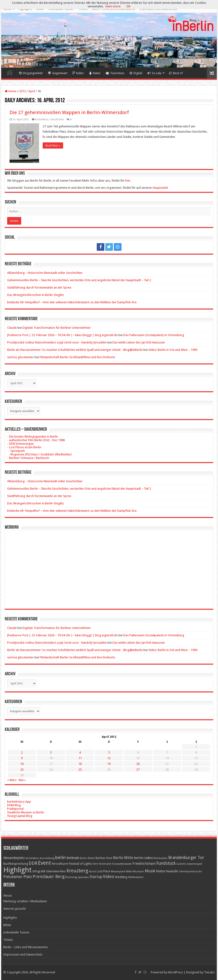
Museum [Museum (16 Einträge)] (139, 871)
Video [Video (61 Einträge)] (109, 876)
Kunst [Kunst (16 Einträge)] (92, 871)
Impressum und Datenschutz (159, 9)
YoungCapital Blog (20, 816)
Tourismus (115, 73)
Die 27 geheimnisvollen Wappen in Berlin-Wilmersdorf (69, 112)
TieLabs (209, 972)
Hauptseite (160, 188)
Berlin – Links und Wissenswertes (114, 9)
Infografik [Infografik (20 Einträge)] (39, 871)
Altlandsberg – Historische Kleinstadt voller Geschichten (45, 273)
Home (10, 72)
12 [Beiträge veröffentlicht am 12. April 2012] (109, 758)
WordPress (175, 972)
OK (128, 6)
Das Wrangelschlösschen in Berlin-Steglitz (35, 295)
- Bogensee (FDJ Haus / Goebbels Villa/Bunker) (39, 454)
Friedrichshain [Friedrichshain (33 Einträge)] (144, 864)
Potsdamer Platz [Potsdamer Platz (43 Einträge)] (18, 877)
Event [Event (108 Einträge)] (45, 863)
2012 (22, 91)
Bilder (40, 9)
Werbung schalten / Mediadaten (25, 901)
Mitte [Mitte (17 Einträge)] (129, 871)
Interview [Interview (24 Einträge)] (53, 871)
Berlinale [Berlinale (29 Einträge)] (73, 858)
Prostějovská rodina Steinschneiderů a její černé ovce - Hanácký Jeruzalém (57, 342)
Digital (136, 73)
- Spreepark (16, 451)
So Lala (155, 73)
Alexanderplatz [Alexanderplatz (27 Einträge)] (14, 858)
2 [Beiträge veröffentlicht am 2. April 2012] (22, 752)
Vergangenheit (31, 73)
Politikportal (15, 809)
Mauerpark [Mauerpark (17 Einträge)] (118, 871)
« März (12, 780)
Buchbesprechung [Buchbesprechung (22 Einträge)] (16, 864)
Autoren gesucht (15, 909)
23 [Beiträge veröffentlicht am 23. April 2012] (22, 770)
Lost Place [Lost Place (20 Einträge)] (104, 871)
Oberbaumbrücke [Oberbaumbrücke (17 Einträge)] (190, 871)
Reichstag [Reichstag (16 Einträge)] (71, 877)
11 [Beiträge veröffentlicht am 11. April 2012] (80, 758)
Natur (95, 73)
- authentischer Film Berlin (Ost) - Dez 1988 (36, 440)
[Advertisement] (109, 566)
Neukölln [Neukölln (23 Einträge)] (172, 871)
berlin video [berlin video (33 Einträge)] (143, 858)
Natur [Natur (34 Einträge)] (161, 871)
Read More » (53, 145)
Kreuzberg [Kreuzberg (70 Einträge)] (77, 871)
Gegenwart (58, 73)
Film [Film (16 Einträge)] (95, 864)
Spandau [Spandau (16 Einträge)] (83, 877)
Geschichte (57, 119)
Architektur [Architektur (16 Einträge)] (32, 858)
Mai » (22, 780)
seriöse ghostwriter (20, 357)
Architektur (42, 119)
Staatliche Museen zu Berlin (26, 812)
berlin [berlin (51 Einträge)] (61, 858)
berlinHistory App (19, 802)
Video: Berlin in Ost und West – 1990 (173, 350)
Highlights (25, 9)
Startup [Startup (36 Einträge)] (96, 877)
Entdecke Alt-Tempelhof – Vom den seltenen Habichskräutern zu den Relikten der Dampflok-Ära (72, 302)
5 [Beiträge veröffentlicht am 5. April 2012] (109, 752)
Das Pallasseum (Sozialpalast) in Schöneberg (154, 335)
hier (128, 181)
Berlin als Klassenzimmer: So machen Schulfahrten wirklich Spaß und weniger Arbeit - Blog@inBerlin (75, 350)
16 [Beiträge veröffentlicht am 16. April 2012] (22, 764)
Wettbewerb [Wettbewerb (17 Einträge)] (136, 877)
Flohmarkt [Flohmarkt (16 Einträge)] (105, 864)
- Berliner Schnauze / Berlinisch (28, 458)
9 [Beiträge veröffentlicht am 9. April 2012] (22, 758)
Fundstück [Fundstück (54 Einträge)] (166, 863)
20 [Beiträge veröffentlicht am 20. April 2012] (138, 764)
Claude (12, 328)
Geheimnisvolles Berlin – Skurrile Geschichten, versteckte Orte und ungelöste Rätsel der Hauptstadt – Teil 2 (79, 280)
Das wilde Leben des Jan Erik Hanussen (139, 342)
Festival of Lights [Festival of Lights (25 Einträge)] (80, 864)
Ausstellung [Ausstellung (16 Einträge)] (47, 858)
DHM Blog (14, 805)
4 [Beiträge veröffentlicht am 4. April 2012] (80, 752)
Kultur (78, 73)
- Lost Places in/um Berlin (24, 447)
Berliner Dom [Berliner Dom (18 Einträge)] (104, 858)
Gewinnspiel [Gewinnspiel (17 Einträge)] (194, 864)
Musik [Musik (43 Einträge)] (150, 871)
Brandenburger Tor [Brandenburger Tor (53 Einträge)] (186, 858)
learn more (113, 6)
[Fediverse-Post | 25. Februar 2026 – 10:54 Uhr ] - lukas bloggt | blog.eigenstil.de (62, 335)
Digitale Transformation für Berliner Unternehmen (56, 328)
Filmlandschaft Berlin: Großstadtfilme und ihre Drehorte (77, 357)
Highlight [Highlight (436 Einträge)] (18, 870)
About (8, 9)
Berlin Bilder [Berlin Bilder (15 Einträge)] (87, 858)
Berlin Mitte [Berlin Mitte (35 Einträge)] (123, 858)
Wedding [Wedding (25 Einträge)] (121, 877)
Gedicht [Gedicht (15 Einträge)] (181, 864)
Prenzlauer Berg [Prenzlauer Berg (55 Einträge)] (49, 876)
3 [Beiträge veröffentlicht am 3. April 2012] (51, 752)
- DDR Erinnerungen (20, 444)
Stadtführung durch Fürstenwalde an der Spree (39, 287)
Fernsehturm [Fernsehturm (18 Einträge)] (60, 864)
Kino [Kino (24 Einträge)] (63, 871)
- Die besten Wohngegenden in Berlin (33, 437)
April (32, 91)
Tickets (83, 9)
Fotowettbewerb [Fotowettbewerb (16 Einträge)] (122, 864)
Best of (176, 73)
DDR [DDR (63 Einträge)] (33, 863)
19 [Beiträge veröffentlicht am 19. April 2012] (109, 764)
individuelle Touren (61, 9)
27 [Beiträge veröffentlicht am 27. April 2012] (138, 770)
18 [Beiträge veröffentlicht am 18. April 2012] (80, 764)
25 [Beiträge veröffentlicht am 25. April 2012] (80, 770)
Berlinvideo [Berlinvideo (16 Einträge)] (161, 858)
